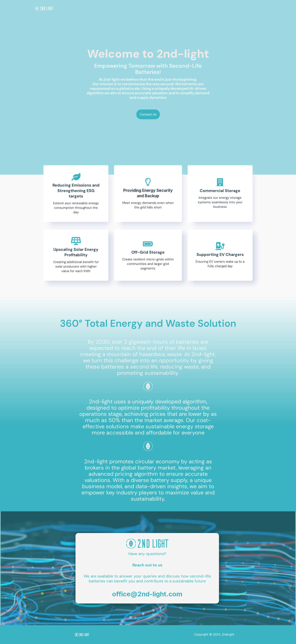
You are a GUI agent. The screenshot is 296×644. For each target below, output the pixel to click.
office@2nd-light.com (147, 594)
